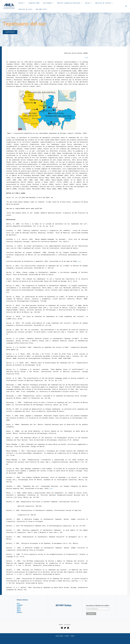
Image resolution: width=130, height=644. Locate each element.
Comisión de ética (25, 9)
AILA (18, 603)
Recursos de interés (99, 3)
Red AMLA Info (40, 9)
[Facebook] (62, 628)
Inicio (21, 3)
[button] (24, 3)
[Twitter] (65, 628)
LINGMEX (20, 605)
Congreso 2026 (33, 3)
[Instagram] (68, 628)
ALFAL (19, 607)
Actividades (46, 3)
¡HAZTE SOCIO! (10, 32)
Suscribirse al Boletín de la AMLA (98, 606)
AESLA (19, 609)
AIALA (19, 611)
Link (86, 58)
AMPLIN (19, 612)
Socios (84, 3)
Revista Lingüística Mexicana (66, 3)
